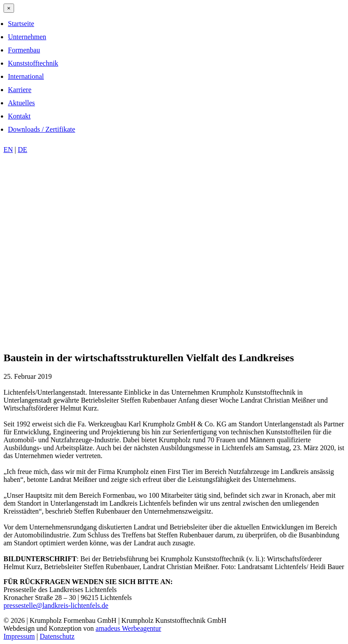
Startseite (21, 24)
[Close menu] (9, 8)
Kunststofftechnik (33, 63)
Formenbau (24, 50)
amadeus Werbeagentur (128, 628)
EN (8, 150)
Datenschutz (57, 636)
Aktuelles (21, 103)
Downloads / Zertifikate (42, 129)
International (26, 76)
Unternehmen (27, 37)
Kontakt (19, 116)
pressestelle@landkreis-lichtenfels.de (56, 605)
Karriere (20, 90)
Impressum (19, 636)
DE (23, 150)
